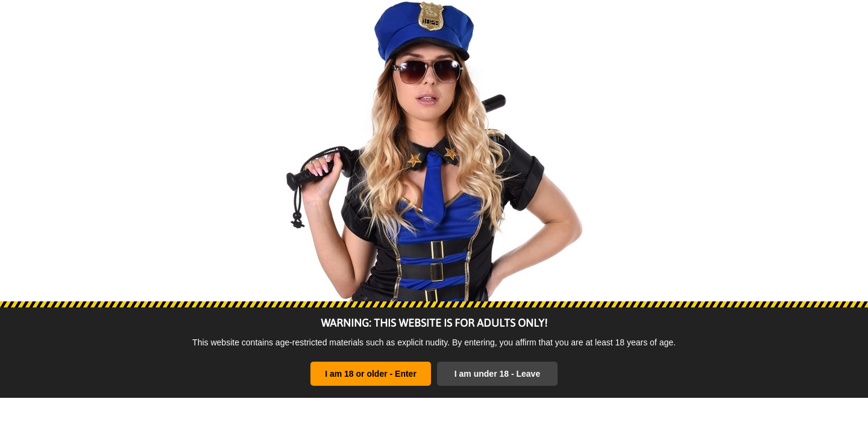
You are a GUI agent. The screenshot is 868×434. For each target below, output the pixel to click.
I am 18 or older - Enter (371, 374)
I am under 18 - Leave (497, 374)
